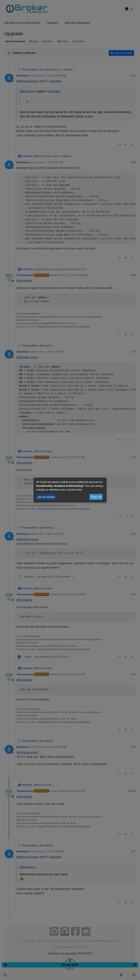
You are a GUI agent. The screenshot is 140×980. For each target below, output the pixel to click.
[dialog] (70, 490)
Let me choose (46, 497)
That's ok (96, 497)
